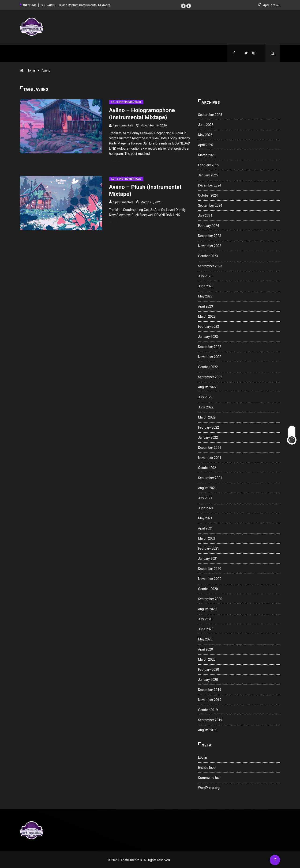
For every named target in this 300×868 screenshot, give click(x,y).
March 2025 (207, 154)
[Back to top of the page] (275, 859)
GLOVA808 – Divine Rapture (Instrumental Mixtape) (75, 5)
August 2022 (207, 386)
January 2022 (208, 437)
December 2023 (210, 235)
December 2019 (210, 689)
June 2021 (206, 507)
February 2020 (208, 669)
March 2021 (207, 538)
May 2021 (205, 518)
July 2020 (205, 618)
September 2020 (210, 598)
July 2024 (205, 215)
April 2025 (206, 144)
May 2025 (205, 134)
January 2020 (208, 679)
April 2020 (206, 649)
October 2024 (208, 195)
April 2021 (206, 528)
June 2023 (206, 286)
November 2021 (210, 457)
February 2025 (208, 164)
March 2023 (207, 316)
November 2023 (210, 245)
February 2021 (208, 548)
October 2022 (208, 366)
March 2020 (207, 659)
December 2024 (210, 185)
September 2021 (210, 477)
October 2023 (208, 255)
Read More (120, 160)
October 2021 (208, 467)
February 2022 (208, 427)
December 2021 (210, 447)
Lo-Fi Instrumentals (126, 101)
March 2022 (207, 417)
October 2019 (208, 709)
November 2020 (210, 578)
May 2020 (205, 639)
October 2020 (208, 588)
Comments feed (210, 777)
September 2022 (210, 376)
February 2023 (208, 326)
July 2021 (205, 497)
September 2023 (210, 265)
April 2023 (206, 306)
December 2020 (210, 568)
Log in (202, 757)
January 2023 (208, 336)
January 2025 (208, 175)
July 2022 (205, 396)
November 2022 (210, 356)
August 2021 (207, 487)
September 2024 (210, 205)
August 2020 (207, 608)
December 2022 (210, 346)
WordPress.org (209, 787)
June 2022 (206, 407)
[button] (183, 5)
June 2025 (206, 124)
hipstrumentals (123, 125)
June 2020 (206, 628)
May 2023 (205, 296)
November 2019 (210, 699)
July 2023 (205, 275)
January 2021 (208, 558)
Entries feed (207, 767)
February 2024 (208, 225)
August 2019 (207, 729)
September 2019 (210, 719)
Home (31, 70)
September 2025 (210, 114)
